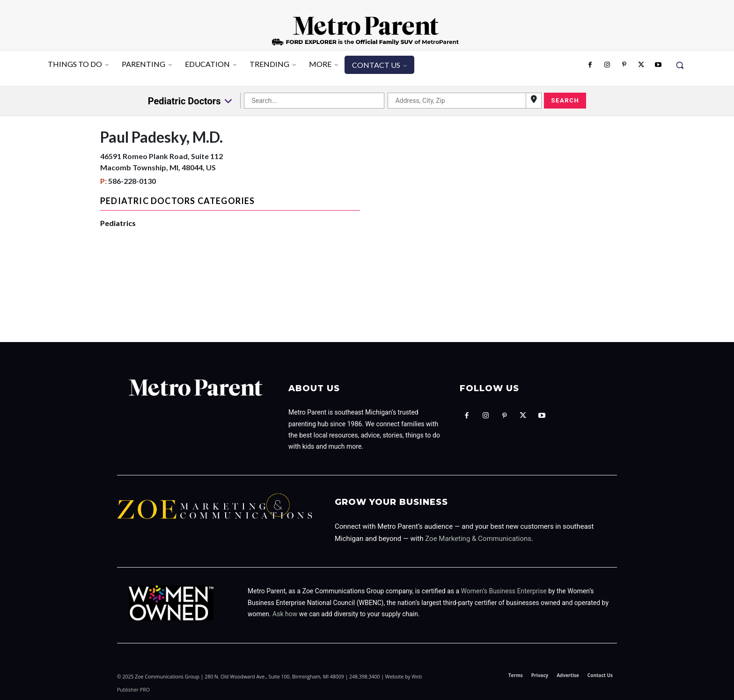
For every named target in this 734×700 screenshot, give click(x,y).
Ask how (285, 614)
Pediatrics (118, 223)
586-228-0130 (132, 181)
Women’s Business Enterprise (504, 591)
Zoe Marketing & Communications (478, 539)
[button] (680, 65)
